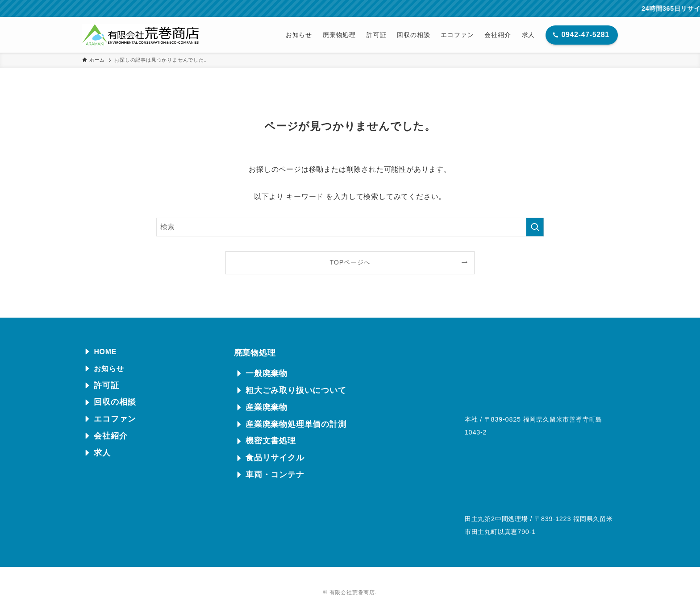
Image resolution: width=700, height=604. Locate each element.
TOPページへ (350, 262)
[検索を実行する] (535, 227)
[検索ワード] (350, 227)
